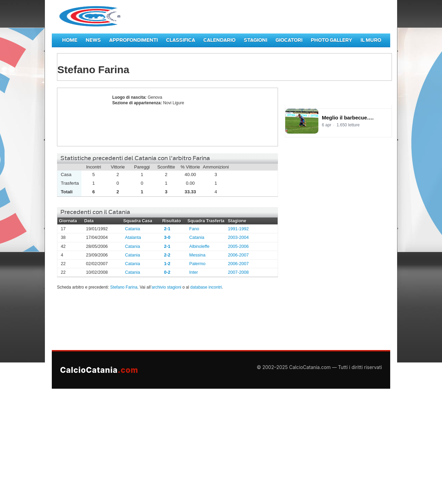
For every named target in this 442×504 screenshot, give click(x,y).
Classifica (181, 40)
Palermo (197, 264)
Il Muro (371, 40)
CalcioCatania (99, 370)
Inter (194, 272)
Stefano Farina (83, 117)
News (93, 40)
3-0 (167, 238)
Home (70, 40)
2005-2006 (238, 246)
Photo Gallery (331, 40)
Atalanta (133, 238)
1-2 (167, 264)
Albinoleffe (199, 246)
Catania (132, 229)
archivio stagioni (166, 287)
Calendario (219, 40)
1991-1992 (238, 229)
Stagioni (256, 40)
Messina (197, 255)
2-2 (167, 255)
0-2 (167, 272)
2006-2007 (238, 255)
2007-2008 (238, 272)
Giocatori (289, 40)
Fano (194, 229)
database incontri (206, 287)
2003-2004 (238, 238)
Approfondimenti (133, 40)
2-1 (167, 229)
